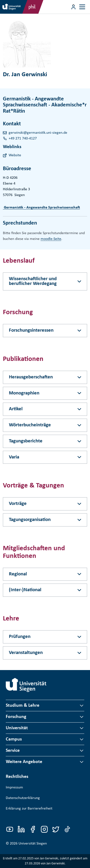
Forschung (16, 717)
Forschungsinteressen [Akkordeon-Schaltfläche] (31, 330)
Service (13, 751)
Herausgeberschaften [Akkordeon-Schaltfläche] (31, 377)
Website (15, 155)
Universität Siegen (33, 844)
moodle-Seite (51, 239)
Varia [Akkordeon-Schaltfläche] (14, 457)
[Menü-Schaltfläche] (73, 7)
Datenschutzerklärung (23, 798)
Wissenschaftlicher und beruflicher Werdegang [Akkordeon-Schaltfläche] (33, 281)
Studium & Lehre (23, 706)
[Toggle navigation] (82, 7)
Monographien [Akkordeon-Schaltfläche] (24, 393)
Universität (17, 728)
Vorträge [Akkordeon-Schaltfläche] (18, 504)
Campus (14, 739)
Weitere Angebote (24, 762)
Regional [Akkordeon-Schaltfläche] (18, 574)
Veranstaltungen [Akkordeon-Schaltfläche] (26, 653)
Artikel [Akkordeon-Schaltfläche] (16, 409)
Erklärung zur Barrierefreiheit (29, 809)
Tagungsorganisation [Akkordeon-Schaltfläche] (30, 520)
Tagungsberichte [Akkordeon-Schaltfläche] (26, 441)
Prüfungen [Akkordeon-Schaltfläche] (20, 637)
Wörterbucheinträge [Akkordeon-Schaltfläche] (30, 425)
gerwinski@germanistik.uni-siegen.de (38, 133)
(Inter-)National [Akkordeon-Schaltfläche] (25, 590)
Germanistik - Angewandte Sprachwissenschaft (41, 208)
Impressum (14, 787)
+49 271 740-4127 (23, 139)
